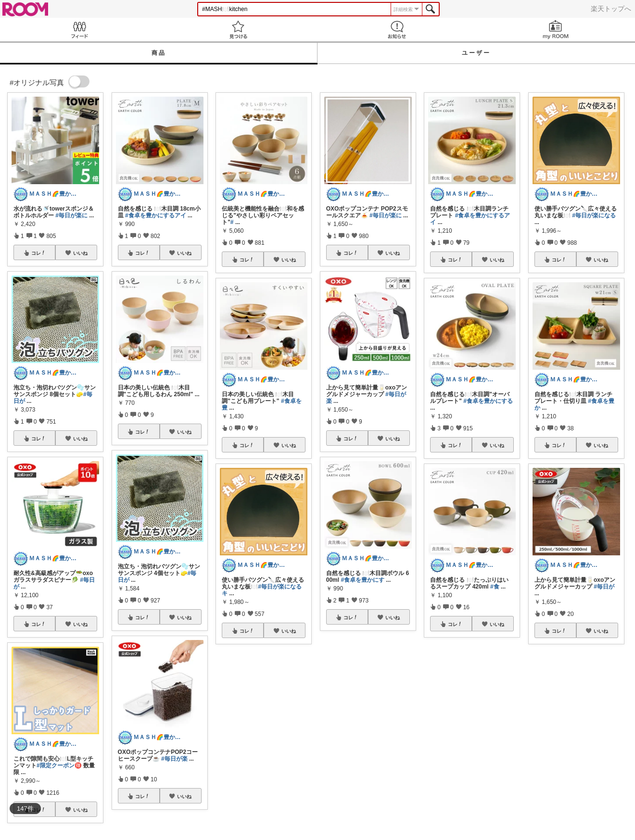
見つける (238, 30)
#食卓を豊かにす (362, 580)
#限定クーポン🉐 (59, 765)
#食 (495, 587)
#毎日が (604, 587)
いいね (80, 253)
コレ (38, 253)
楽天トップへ (611, 9)
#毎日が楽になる (594, 215)
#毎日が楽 (174, 759)
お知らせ (397, 30)
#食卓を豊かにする (488, 401)
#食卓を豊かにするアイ (156, 215)
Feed (79, 30)
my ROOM (556, 30)
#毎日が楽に (71, 215)
